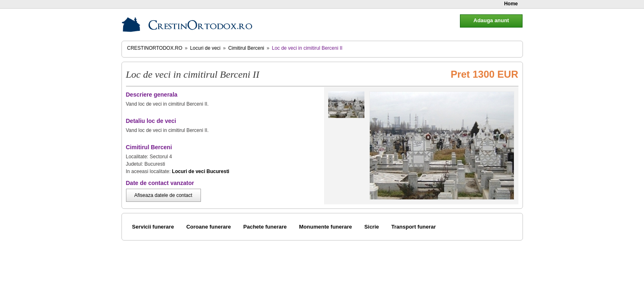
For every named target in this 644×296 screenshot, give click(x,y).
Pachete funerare (265, 227)
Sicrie (372, 227)
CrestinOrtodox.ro (155, 48)
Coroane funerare (208, 227)
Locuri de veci (205, 48)
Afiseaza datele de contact (163, 195)
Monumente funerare (325, 227)
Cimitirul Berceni (246, 48)
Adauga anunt (491, 20)
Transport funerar (413, 227)
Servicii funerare (153, 227)
